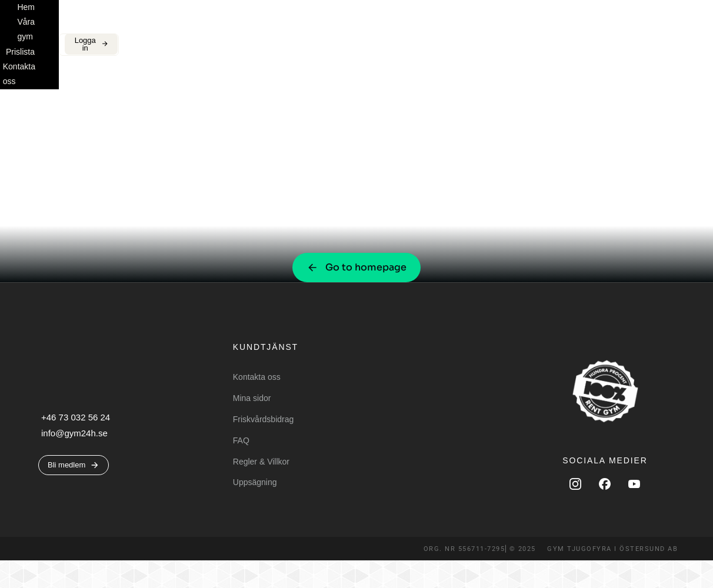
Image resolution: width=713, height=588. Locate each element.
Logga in (653, 26)
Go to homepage (356, 295)
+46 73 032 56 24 (76, 445)
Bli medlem (581, 26)
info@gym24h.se (74, 461)
